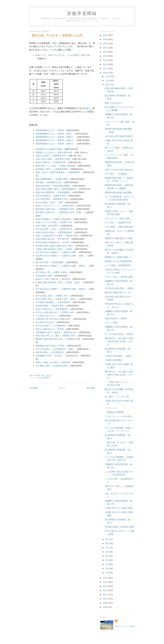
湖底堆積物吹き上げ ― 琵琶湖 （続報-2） (55, 137)
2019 (105, 60)
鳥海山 (87, 108)
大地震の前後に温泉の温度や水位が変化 (54, 246)
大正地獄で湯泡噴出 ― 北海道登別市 (53, 302)
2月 (107, 568)
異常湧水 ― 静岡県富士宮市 (49, 182)
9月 (107, 539)
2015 (105, 578)
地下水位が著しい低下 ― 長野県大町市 (54, 229)
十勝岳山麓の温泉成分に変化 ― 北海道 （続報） (58, 282)
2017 (105, 69)
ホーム (62, 388)
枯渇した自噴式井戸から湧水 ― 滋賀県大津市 (57, 236)
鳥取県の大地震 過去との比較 (119, 238)
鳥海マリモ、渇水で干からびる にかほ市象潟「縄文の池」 (64, 55)
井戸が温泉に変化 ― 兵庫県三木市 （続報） (56, 299)
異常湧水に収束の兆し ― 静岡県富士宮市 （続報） (59, 212)
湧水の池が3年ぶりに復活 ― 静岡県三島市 (55, 336)
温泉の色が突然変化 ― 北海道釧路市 (53, 192)
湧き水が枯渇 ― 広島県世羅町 (50, 262)
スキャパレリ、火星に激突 (117, 218)
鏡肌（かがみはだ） (114, 103)
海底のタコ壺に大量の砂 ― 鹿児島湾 (53, 279)
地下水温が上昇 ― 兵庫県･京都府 (51, 272)
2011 (105, 595)
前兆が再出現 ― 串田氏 (116, 318)
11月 (108, 81)
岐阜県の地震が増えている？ (118, 293)
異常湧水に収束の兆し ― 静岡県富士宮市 (55, 209)
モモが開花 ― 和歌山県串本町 (119, 227)
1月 (107, 573)
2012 (105, 590)
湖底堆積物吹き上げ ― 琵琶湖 (50, 130)
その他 (38, 378)
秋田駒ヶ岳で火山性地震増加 (118, 261)
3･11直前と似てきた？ (46, 316)
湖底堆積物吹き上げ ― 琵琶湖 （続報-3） (55, 140)
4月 (107, 560)
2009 (105, 603)
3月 (107, 564)
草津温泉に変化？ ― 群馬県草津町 (52, 169)
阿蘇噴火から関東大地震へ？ (118, 257)
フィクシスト (111, 408)
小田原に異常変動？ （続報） (119, 356)
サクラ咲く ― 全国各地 (116, 174)
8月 (107, 543)
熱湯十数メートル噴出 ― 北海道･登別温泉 (55, 166)
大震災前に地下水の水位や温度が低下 (53, 319)
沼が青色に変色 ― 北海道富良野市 (52, 366)
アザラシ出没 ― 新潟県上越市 (119, 277)
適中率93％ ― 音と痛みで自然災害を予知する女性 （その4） (119, 375)
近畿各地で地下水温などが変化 (50, 346)
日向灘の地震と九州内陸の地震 (119, 527)
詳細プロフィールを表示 (125, 626)
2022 (105, 48)
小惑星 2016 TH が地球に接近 (119, 508)
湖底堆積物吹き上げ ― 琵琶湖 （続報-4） (55, 144)
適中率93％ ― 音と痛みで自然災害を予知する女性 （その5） (119, 341)
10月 (108, 85)
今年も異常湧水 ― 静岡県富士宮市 (52, 199)
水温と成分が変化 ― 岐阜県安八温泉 (53, 159)
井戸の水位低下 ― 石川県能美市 (51, 326)
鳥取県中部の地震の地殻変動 (118, 193)
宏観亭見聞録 (82, 14)
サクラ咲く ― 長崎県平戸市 (118, 223)
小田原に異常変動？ (114, 360)
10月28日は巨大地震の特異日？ (120, 136)
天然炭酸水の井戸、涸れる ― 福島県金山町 (56, 332)
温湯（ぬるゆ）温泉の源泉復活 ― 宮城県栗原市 (58, 172)
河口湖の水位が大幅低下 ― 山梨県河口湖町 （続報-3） (61, 289)
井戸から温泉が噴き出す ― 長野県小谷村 (55, 312)
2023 (105, 44)
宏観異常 (46, 378)
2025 (105, 35)
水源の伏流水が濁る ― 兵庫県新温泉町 (54, 232)
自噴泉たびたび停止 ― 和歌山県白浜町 (54, 152)
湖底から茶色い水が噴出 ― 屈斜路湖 (53, 362)
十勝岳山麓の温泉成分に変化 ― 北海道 (54, 249)
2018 (105, 64)
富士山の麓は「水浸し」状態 (49, 202)
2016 (105, 73)
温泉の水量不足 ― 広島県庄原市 (51, 162)
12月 (108, 76)
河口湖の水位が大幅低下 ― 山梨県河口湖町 (56, 252)
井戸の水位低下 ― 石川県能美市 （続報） (55, 349)
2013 (105, 586)
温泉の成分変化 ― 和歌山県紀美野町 (53, 186)
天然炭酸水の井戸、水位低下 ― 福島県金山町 (57, 356)
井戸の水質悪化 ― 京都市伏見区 (51, 196)
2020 (105, 56)
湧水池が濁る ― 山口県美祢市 (50, 352)
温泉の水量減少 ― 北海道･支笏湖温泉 (53, 219)
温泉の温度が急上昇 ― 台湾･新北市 (52, 239)
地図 (54, 43)
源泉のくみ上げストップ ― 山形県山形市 (55, 206)
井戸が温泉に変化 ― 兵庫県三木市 (52, 296)
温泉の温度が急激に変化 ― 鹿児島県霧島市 (56, 189)
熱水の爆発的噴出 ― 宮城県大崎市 (52, 179)
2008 (105, 607)
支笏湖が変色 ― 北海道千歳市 (50, 306)
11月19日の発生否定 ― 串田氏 (119, 288)
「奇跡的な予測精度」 (115, 412)
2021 (105, 52)
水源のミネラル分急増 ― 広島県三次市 (54, 222)
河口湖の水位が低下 (45, 322)
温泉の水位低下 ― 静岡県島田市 (51, 156)
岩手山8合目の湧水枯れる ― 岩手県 (52, 242)
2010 (105, 599)
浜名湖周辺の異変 (44, 276)
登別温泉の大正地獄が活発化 (49, 149)
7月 (107, 548)
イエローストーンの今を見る (118, 416)
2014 (105, 582)
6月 (107, 552)
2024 (105, 39)
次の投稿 (33, 388)
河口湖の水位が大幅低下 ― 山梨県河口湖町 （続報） (60, 256)
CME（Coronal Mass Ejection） (120, 170)
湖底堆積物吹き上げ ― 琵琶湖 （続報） (54, 134)
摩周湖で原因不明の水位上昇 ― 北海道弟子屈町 (58, 339)
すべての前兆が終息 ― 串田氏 (119, 334)
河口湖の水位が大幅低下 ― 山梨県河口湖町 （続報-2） (61, 266)
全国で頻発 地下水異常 (47, 226)
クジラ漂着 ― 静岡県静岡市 (118, 265)
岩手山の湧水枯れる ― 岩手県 (50, 329)
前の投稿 (91, 388)
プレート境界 (111, 323)
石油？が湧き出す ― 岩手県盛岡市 (52, 309)
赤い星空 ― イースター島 (117, 397)
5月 (107, 556)
